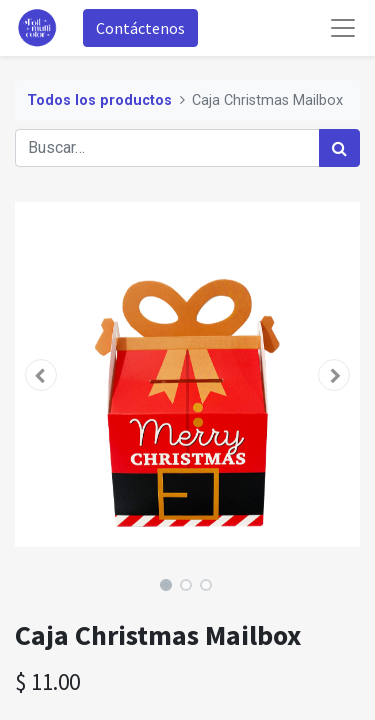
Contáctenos (140, 28)
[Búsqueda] (339, 148)
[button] (41, 375)
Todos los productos (99, 100)
